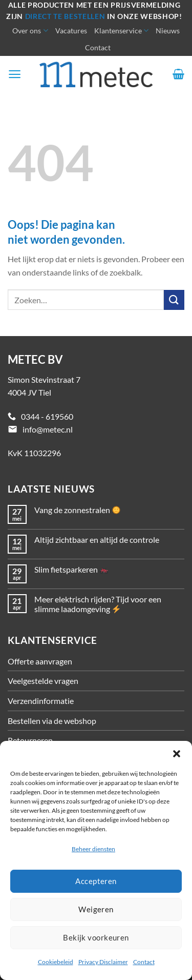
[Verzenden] (174, 300)
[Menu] (15, 74)
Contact (144, 962)
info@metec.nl (48, 429)
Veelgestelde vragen (43, 681)
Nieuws (168, 31)
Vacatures (71, 31)
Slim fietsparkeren (71, 569)
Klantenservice (121, 31)
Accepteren (96, 881)
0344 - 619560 (47, 416)
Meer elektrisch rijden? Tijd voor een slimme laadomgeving (98, 604)
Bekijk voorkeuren (96, 937)
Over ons (30, 31)
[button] (177, 754)
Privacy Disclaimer (103, 962)
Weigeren (96, 909)
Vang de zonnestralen (77, 510)
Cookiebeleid (56, 962)
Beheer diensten (93, 849)
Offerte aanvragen (40, 661)
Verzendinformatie (41, 701)
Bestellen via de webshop (52, 721)
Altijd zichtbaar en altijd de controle (97, 540)
